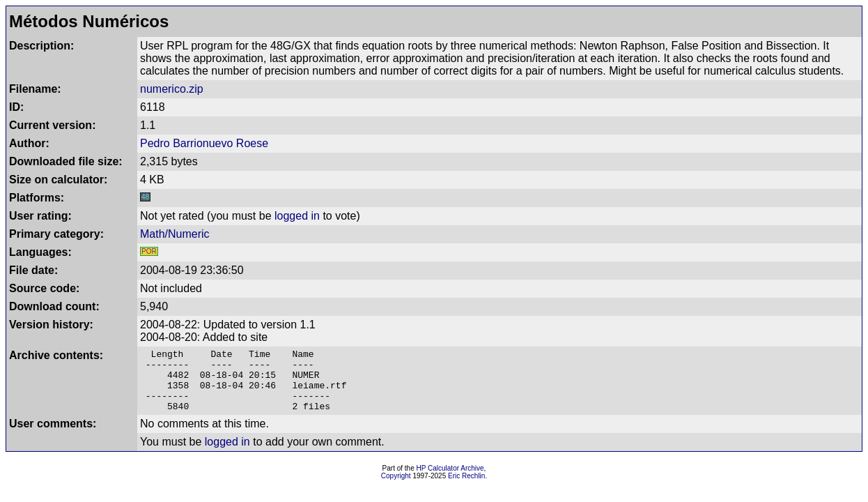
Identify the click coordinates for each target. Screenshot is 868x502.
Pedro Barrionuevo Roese (204, 143)
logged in (297, 216)
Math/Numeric (175, 234)
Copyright (396, 488)
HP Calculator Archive (450, 481)
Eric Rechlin (466, 488)
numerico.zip (172, 89)
